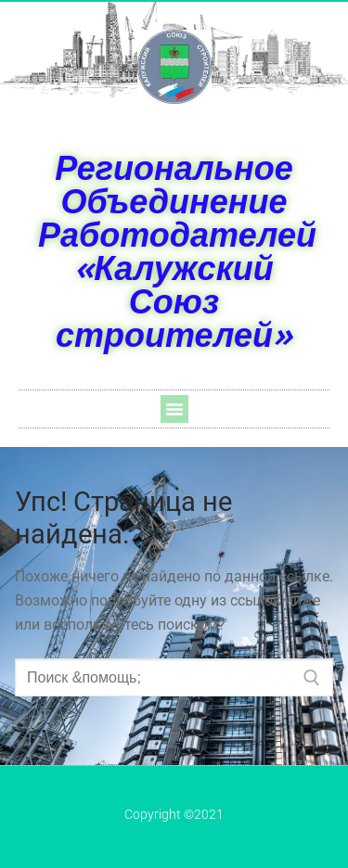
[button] (174, 409)
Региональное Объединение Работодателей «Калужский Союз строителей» (177, 251)
